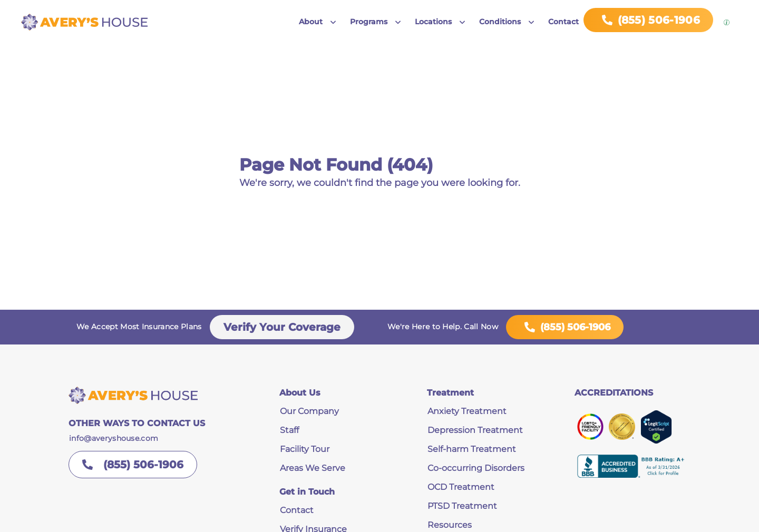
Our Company (309, 411)
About (311, 22)
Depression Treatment (475, 430)
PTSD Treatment (462, 506)
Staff (289, 430)
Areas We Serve (313, 468)
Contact (563, 22)
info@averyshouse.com (114, 438)
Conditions (500, 22)
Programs (369, 22)
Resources (450, 525)
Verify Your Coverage (282, 327)
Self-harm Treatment (472, 449)
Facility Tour (305, 449)
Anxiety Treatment (467, 411)
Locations (433, 22)
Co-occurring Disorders (476, 468)
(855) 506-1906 (565, 327)
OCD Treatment (461, 487)
